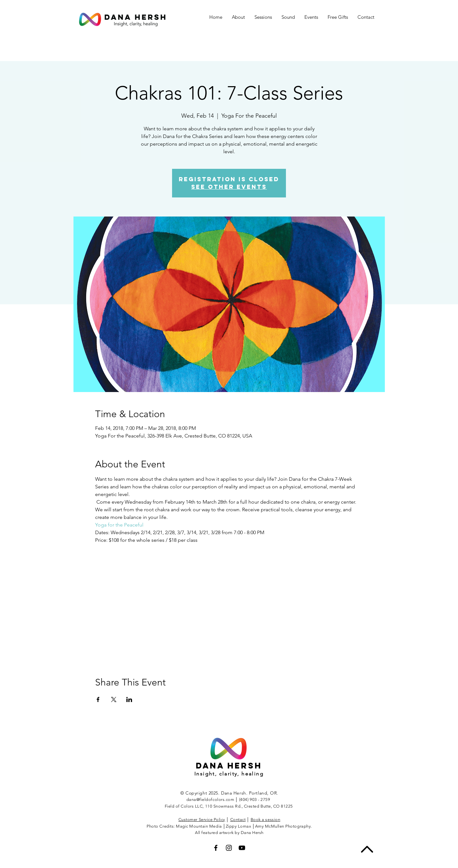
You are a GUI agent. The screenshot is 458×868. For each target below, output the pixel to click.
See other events (229, 187)
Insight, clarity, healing (229, 774)
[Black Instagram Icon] (229, 848)
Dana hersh (229, 766)
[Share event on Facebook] (98, 699)
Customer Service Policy (202, 820)
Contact (238, 820)
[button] (311, 17)
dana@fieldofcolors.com (210, 799)
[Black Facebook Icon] (216, 848)
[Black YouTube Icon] (242, 848)
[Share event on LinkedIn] (129, 699)
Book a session (265, 820)
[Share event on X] (114, 699)
